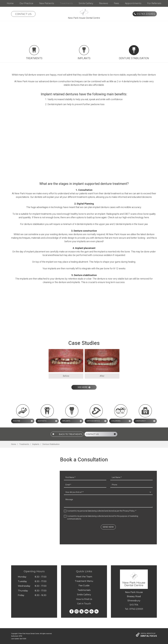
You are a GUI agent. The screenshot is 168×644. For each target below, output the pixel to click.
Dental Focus (149, 636)
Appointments (133, 3)
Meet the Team (84, 577)
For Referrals (154, 3)
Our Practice (26, 3)
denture (54, 81)
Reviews (103, 3)
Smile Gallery (86, 3)
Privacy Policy (129, 511)
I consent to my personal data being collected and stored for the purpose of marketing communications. (103, 517)
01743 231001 (146, 14)
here (147, 218)
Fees (116, 3)
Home (10, 3)
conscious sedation (103, 255)
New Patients (47, 3)
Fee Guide (84, 586)
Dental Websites (147, 633)
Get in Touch (84, 603)
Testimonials (84, 590)
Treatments (66, 3)
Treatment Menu (84, 581)
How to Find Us (84, 599)
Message (108, 502)
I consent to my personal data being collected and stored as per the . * (102, 511)
